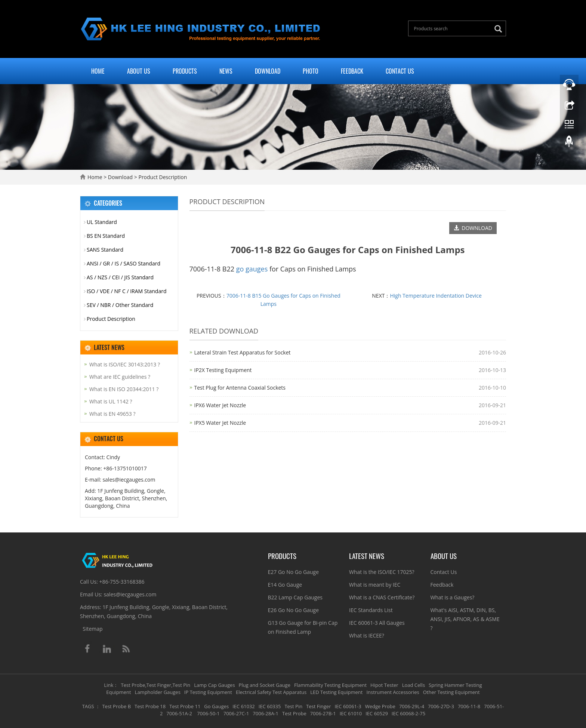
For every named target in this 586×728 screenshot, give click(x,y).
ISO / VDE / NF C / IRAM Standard (127, 291)
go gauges (252, 269)
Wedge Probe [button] (380, 706)
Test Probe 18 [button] (150, 706)
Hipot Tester (384, 685)
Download (268, 71)
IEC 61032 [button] (244, 706)
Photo (311, 71)
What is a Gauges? (453, 597)
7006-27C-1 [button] (236, 713)
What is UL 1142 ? (111, 401)
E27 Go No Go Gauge (294, 572)
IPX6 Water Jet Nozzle (220, 405)
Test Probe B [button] (116, 706)
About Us (139, 71)
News (226, 71)
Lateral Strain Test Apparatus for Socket (243, 352)
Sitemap (92, 629)
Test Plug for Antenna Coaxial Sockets (240, 388)
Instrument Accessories (393, 692)
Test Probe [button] (294, 713)
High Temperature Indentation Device (436, 296)
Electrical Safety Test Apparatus (271, 692)
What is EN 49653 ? (112, 414)
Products (185, 71)
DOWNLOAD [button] (473, 228)
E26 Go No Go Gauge (294, 610)
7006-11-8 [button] (469, 706)
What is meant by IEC (375, 585)
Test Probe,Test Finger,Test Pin (156, 685)
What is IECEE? (367, 635)
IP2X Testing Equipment (223, 370)
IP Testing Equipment (208, 692)
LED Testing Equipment (336, 692)
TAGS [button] (88, 706)
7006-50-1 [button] (208, 713)
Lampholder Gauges (158, 692)
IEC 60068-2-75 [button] (408, 713)
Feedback (352, 71)
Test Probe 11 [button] (185, 706)
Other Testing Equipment (451, 692)
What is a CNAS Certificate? (382, 597)
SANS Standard (105, 250)
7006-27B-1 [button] (323, 713)
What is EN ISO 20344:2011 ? (124, 389)
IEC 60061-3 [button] (348, 706)
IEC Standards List (371, 610)
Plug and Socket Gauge (265, 685)
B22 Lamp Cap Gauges (295, 597)
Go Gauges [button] (216, 706)
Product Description (162, 177)
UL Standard (102, 222)
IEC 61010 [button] (351, 713)
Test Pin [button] (293, 706)
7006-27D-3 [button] (441, 706)
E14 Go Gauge (285, 585)
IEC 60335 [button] (270, 706)
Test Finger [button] (318, 706)
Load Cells (414, 685)
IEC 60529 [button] (377, 713)
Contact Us (400, 71)
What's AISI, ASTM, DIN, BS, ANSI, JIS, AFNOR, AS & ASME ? (465, 619)
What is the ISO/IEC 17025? (382, 572)
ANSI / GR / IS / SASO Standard (124, 263)
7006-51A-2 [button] (179, 713)
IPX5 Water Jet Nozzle (220, 423)
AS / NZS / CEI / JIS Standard (120, 277)
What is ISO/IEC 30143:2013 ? (125, 364)
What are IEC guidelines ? (120, 377)
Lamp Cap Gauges (214, 685)
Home (98, 71)
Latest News (367, 556)
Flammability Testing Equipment (330, 685)
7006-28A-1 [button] (266, 713)
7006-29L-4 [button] (412, 706)
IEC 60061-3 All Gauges (377, 623)
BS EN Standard (106, 236)
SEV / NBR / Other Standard (120, 305)
